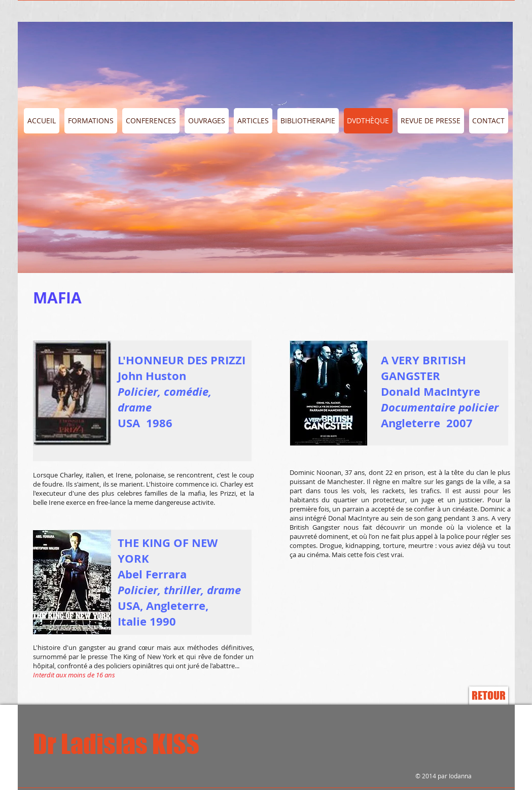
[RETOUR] (489, 696)
